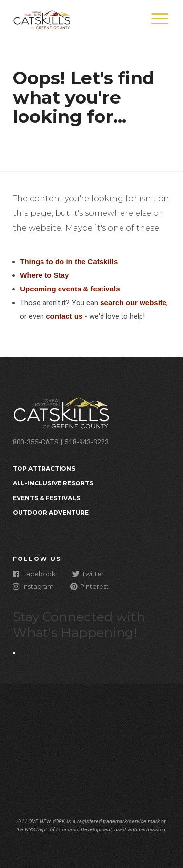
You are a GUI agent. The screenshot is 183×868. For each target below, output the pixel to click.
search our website (133, 302)
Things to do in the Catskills (69, 261)
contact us (64, 316)
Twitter (88, 573)
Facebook (34, 573)
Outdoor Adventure (51, 512)
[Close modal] (14, 653)
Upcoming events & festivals (70, 289)
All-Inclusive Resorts (53, 483)
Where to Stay (44, 275)
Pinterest (90, 586)
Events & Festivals (46, 498)
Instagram (33, 586)
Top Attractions (44, 469)
